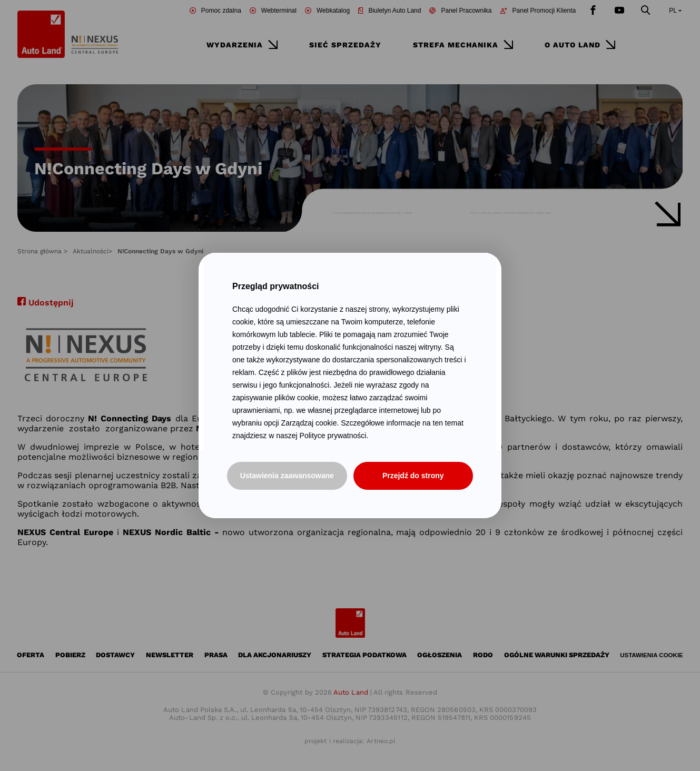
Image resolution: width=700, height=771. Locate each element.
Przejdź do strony (413, 476)
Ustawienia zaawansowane (287, 476)
